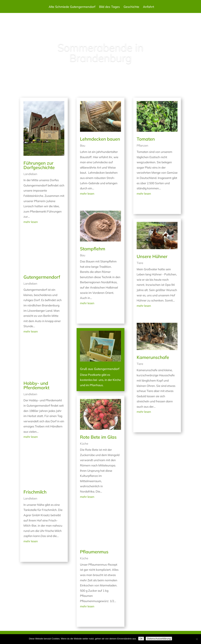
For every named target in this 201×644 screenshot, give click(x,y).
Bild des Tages (109, 7)
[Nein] (197, 639)
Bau (83, 145)
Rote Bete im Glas (98, 437)
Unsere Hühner (152, 256)
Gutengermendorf (42, 277)
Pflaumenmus (94, 552)
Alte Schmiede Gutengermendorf (72, 7)
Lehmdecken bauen (100, 139)
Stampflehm (93, 249)
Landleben (30, 174)
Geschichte (131, 7)
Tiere (140, 263)
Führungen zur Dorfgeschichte (39, 165)
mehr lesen (31, 222)
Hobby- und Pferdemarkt (36, 385)
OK (141, 639)
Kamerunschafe (153, 357)
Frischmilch (35, 492)
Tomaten (146, 139)
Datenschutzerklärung (159, 639)
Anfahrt (148, 7)
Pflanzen (142, 145)
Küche (84, 444)
